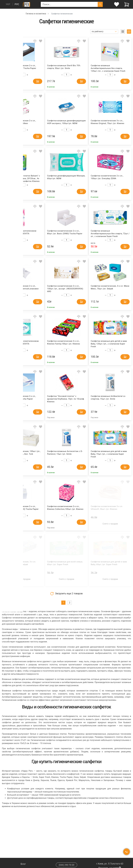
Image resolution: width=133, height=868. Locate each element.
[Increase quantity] (27, 75)
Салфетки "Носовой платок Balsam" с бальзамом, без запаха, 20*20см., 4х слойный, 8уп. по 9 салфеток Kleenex (22, 178)
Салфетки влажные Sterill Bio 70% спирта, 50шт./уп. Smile (64, 67)
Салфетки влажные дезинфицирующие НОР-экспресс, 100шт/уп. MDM (66, 122)
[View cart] (127, 4)
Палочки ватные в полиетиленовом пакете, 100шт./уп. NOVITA (21, 342)
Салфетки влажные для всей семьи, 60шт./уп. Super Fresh (65, 563)
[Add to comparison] (35, 41)
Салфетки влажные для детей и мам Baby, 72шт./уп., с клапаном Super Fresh (109, 454)
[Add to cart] (34, 81)
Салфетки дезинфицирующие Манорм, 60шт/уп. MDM (66, 177)
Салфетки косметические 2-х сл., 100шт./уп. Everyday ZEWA (107, 177)
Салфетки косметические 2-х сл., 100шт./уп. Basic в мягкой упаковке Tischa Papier (21, 288)
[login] (117, 4)
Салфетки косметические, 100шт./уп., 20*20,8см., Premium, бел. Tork (22, 453)
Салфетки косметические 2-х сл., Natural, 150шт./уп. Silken (20, 122)
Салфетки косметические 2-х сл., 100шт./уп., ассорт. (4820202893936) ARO (65, 288)
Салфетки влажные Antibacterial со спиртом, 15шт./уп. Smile (108, 398)
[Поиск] (100, 4)
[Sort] (104, 32)
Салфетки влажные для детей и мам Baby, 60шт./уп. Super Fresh (109, 563)
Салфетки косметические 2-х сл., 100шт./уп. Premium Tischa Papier (20, 67)
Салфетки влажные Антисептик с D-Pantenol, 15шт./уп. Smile (65, 453)
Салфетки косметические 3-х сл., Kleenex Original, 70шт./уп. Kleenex (108, 122)
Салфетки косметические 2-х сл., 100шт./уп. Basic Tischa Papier (20, 398)
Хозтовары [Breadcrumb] (15, 14)
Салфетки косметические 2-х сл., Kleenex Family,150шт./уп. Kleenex (64, 342)
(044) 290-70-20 (66, 865)
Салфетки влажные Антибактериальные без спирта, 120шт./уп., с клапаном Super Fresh (108, 68)
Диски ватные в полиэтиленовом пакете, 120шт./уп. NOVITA (20, 232)
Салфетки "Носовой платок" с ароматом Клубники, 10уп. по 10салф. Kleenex (66, 399)
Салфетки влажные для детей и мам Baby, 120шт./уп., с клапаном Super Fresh (109, 344)
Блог (23, 864)
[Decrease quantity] (18, 75)
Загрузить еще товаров (66, 594)
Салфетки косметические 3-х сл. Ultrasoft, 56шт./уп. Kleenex (107, 508)
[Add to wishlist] (41, 41)
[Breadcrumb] (3, 13)
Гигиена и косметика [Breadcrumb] (36, 14)
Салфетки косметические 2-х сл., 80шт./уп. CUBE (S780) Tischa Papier (21, 508)
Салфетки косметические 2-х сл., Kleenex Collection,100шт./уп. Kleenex (65, 508)
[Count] (23, 75)
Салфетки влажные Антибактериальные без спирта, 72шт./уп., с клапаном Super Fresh (110, 233)
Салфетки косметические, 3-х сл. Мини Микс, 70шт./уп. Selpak (110, 287)
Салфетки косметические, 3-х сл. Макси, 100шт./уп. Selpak (20, 563)
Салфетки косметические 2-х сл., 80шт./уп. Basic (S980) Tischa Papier (65, 232)
